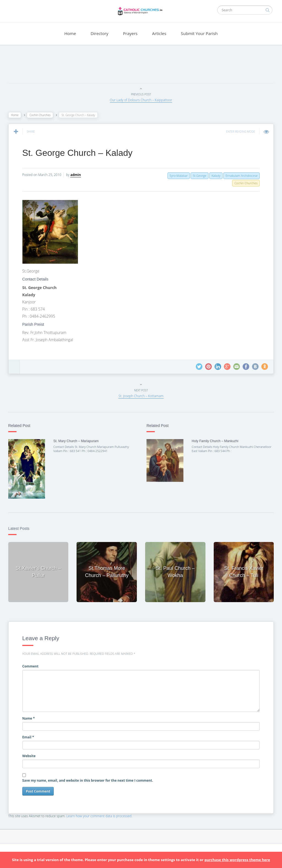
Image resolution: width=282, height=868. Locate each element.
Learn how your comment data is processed (102, 813)
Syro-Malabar (176, 176)
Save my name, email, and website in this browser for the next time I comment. (90, 778)
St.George (197, 176)
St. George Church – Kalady (80, 153)
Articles (159, 33)
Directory (99, 33)
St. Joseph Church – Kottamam (141, 396)
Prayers (130, 33)
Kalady (213, 176)
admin (78, 175)
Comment (33, 663)
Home (70, 33)
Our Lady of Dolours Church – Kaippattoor (141, 100)
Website (32, 753)
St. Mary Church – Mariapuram (78, 441)
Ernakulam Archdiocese (239, 176)
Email (31, 734)
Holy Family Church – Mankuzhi (214, 441)
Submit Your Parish (199, 33)
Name (31, 715)
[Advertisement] (141, 65)
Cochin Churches (43, 115)
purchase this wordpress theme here (237, 860)
